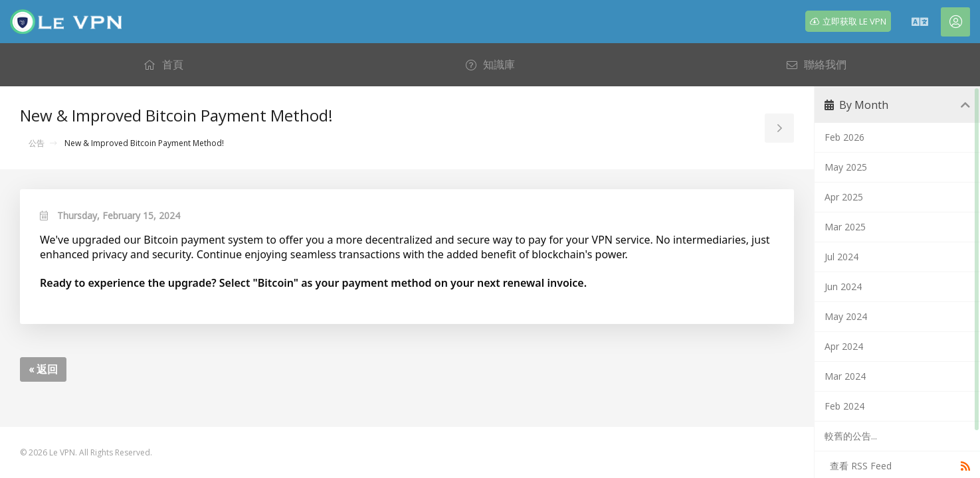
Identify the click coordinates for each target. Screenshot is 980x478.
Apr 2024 (844, 346)
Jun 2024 (843, 286)
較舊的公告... (851, 436)
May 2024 (846, 316)
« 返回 (43, 369)
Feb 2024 (844, 406)
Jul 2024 (841, 257)
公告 (37, 143)
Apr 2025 (844, 197)
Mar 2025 (845, 227)
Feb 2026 (844, 137)
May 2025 (846, 167)
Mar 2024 (845, 376)
